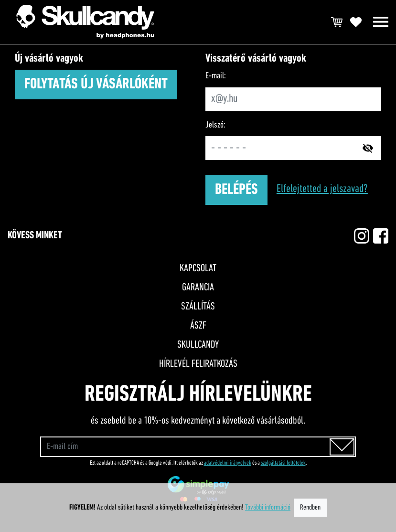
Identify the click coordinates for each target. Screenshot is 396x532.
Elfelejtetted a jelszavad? (322, 189)
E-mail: (216, 76)
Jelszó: (215, 125)
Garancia (198, 288)
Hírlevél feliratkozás (198, 364)
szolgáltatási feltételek (283, 463)
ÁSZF (198, 326)
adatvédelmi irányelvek (228, 463)
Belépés (236, 190)
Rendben (310, 508)
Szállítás (198, 307)
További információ (268, 508)
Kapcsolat (198, 269)
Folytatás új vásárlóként (96, 85)
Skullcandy (198, 345)
